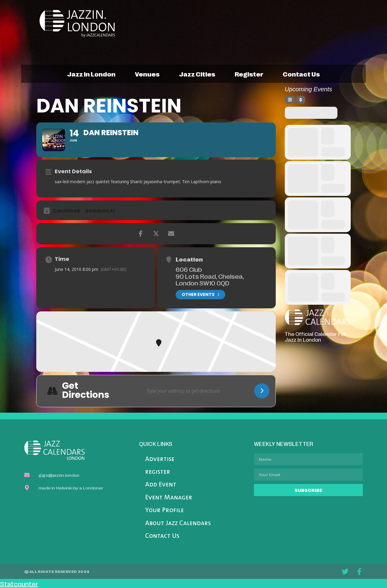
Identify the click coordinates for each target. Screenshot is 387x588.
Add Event (161, 485)
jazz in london (91, 74)
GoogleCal (100, 211)
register (249, 74)
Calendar (67, 211)
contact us (301, 74)
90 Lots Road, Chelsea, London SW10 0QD (210, 279)
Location (189, 259)
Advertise (160, 459)
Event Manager (169, 498)
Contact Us (162, 536)
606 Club (189, 269)
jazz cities (197, 74)
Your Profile (164, 510)
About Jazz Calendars (178, 523)
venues (147, 74)
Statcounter (19, 583)
